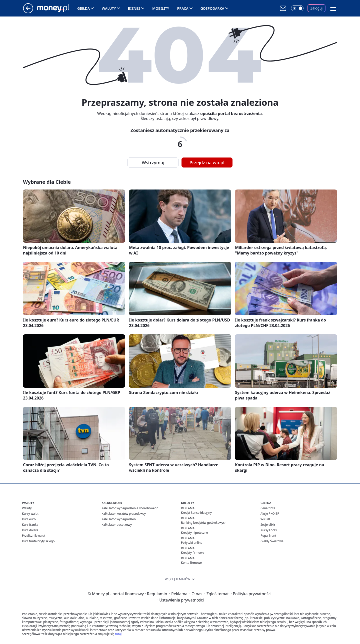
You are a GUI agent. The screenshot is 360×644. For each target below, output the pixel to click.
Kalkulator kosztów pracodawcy (124, 514)
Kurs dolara (30, 530)
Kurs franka (30, 525)
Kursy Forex (269, 530)
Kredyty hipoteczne (194, 533)
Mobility (161, 8)
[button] (333, 8)
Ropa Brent (268, 536)
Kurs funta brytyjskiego (38, 541)
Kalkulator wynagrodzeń (119, 519)
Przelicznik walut (34, 536)
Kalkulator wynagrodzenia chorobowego (130, 508)
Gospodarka (212, 8)
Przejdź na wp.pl (207, 162)
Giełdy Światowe (272, 541)
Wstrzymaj (153, 162)
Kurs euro (29, 519)
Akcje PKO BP (270, 514)
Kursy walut (30, 514)
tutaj (118, 634)
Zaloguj (317, 8)
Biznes (134, 8)
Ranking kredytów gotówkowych (204, 523)
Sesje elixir (268, 525)
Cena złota (268, 508)
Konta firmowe (191, 563)
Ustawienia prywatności (180, 600)
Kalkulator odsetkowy (117, 525)
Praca (183, 8)
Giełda (83, 8)
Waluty (109, 8)
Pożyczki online (192, 543)
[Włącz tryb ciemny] (297, 8)
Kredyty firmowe (193, 553)
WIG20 (265, 519)
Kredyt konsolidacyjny (196, 513)
